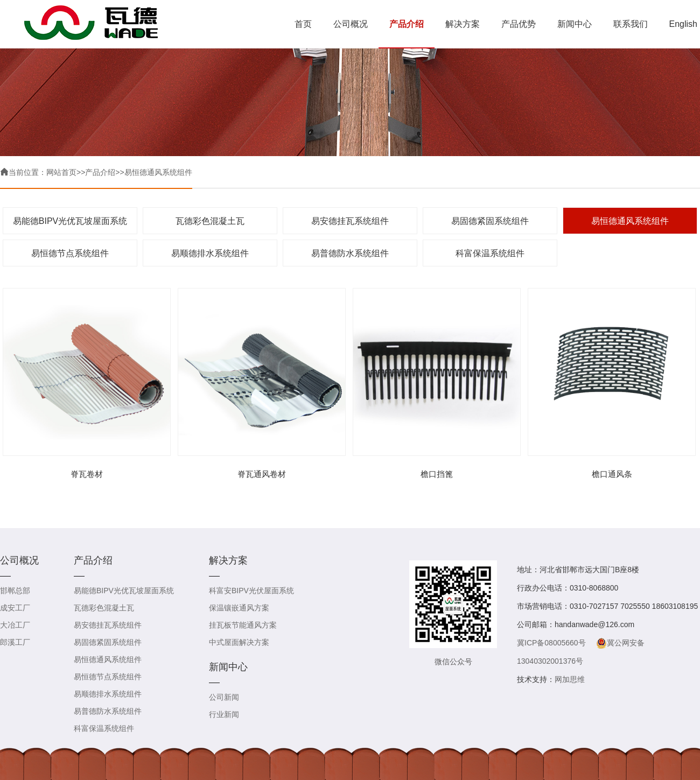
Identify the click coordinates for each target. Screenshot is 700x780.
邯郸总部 (15, 591)
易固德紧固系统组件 (490, 221)
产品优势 (519, 24)
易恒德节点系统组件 (70, 253)
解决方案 (463, 24)
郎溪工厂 (15, 642)
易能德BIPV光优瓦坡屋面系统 (70, 221)
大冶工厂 (15, 625)
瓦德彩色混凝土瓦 (210, 221)
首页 (303, 24)
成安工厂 (15, 608)
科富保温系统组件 (490, 253)
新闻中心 (575, 24)
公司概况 (351, 24)
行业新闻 (224, 714)
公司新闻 (224, 697)
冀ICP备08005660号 (551, 643)
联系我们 (631, 24)
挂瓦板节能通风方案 (243, 625)
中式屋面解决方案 (239, 642)
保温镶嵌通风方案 (239, 608)
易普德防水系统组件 (350, 253)
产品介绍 (407, 24)
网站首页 (61, 172)
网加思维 (570, 679)
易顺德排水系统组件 (210, 253)
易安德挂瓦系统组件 (350, 221)
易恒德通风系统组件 (158, 172)
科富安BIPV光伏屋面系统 (251, 591)
